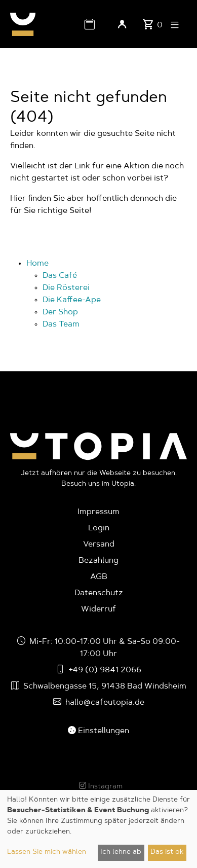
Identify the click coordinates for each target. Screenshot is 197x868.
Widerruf (98, 609)
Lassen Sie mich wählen (47, 852)
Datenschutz (99, 593)
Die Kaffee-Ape (72, 300)
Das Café (60, 276)
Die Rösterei (66, 288)
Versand (99, 545)
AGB (99, 577)
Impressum (98, 512)
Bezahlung (98, 561)
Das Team (61, 324)
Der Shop (60, 312)
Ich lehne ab (121, 852)
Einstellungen (98, 731)
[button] (90, 24)
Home (37, 264)
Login (99, 528)
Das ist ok (167, 852)
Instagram (101, 787)
